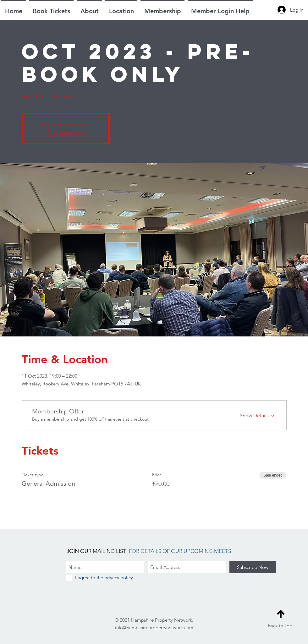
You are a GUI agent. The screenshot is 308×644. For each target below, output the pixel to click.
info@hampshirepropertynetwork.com (154, 628)
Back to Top (280, 626)
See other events (66, 132)
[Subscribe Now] (253, 567)
